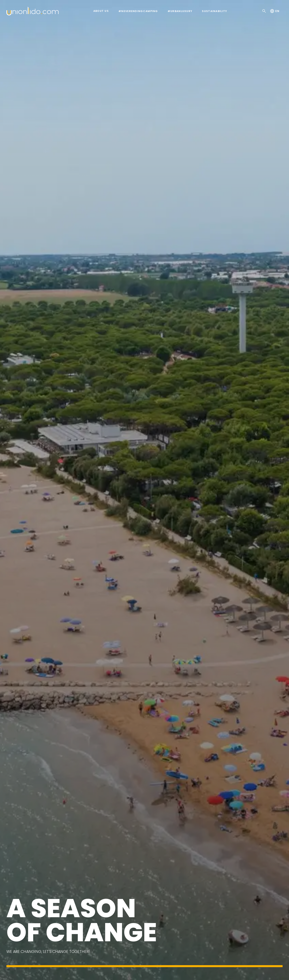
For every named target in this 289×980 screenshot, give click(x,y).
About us (101, 11)
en (275, 11)
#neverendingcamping (138, 11)
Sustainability (214, 11)
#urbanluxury (180, 11)
